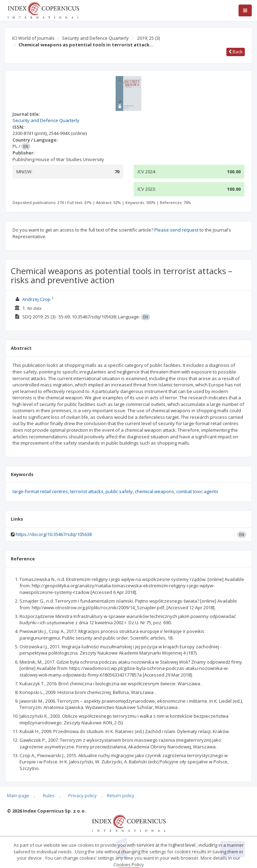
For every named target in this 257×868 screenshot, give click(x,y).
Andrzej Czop (36, 299)
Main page (18, 795)
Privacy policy (83, 795)
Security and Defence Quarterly (95, 38)
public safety (119, 491)
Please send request (176, 230)
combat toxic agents (197, 491)
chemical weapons (154, 491)
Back (236, 52)
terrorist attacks (87, 491)
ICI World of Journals (33, 38)
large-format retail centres (40, 491)
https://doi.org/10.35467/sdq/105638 (54, 534)
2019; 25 (149, 38)
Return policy (121, 795)
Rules (49, 795)
